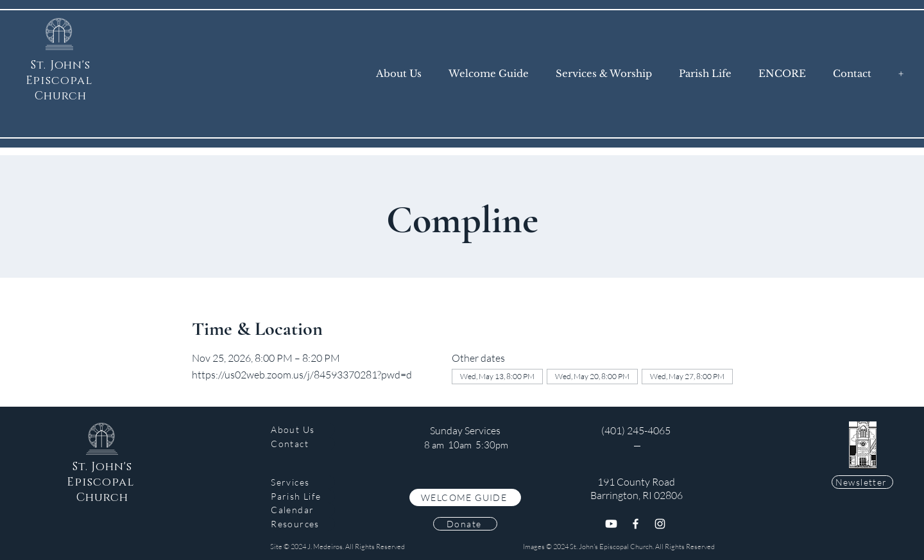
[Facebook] (636, 524)
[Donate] (465, 524)
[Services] (303, 482)
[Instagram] (660, 524)
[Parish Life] (303, 496)
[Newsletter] (862, 482)
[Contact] (303, 444)
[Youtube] (611, 524)
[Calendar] (303, 510)
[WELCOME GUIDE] (465, 497)
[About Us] (303, 429)
